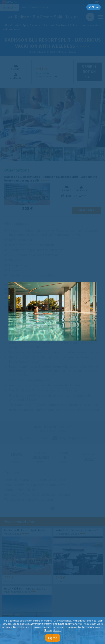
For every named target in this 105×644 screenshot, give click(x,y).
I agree (53, 638)
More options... (52, 630)
